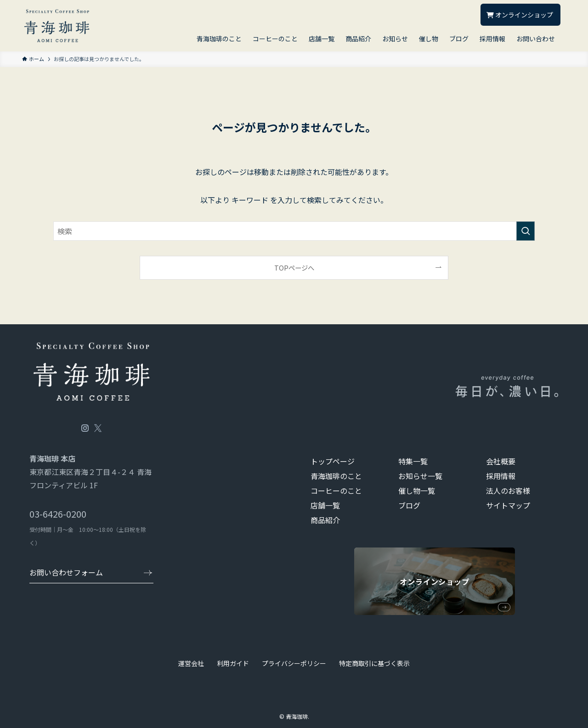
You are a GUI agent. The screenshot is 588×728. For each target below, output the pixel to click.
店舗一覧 (325, 505)
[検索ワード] (294, 231)
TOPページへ (294, 268)
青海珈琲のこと (336, 476)
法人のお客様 (508, 491)
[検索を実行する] (526, 231)
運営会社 (191, 663)
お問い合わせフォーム (66, 572)
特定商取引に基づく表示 (374, 663)
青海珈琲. (297, 716)
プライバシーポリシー (294, 663)
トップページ (333, 461)
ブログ (409, 505)
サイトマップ (508, 505)
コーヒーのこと (336, 491)
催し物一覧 (417, 491)
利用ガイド (233, 663)
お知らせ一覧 (420, 476)
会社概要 (501, 461)
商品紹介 (325, 520)
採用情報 (501, 476)
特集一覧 (413, 461)
